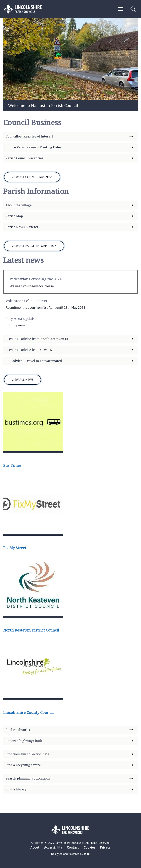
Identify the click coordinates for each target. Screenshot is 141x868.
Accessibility (53, 847)
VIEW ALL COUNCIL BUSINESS (32, 177)
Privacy (105, 847)
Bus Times (12, 465)
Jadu (87, 854)
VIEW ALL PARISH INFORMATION (34, 246)
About (35, 847)
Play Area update (20, 318)
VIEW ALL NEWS (23, 380)
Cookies (89, 847)
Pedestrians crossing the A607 (36, 279)
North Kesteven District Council (31, 630)
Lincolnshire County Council (28, 712)
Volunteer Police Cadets (26, 301)
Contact (73, 847)
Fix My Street (15, 548)
